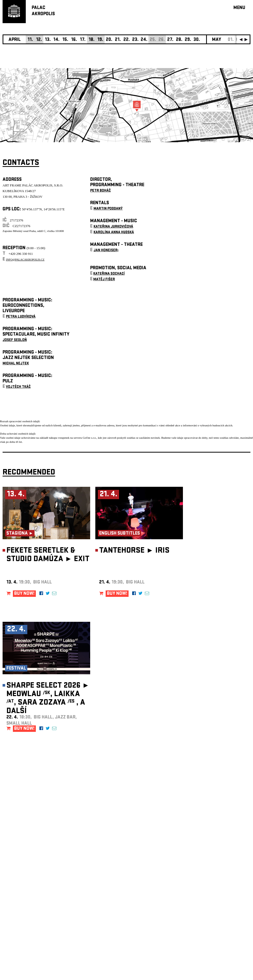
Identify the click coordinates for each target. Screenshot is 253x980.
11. (30, 40)
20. (109, 40)
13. (48, 40)
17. (83, 40)
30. (197, 40)
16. (74, 40)
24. (144, 40)
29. (188, 40)
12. (39, 40)
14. (56, 40)
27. (170, 40)
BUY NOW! (24, 594)
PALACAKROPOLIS (43, 11)
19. (100, 40)
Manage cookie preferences (22, 910)
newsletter (217, 850)
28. (179, 40)
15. (65, 40)
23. (135, 40)
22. (127, 40)
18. (92, 40)
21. (118, 40)
